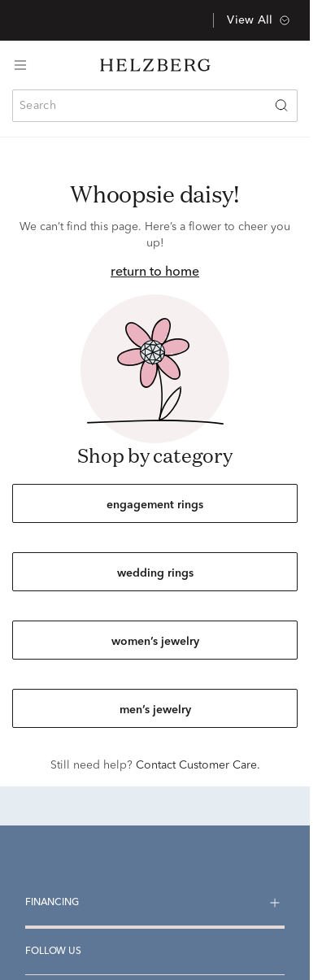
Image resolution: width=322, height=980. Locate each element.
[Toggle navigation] (20, 65)
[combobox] (155, 106)
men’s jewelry (155, 710)
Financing (52, 903)
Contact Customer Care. (198, 765)
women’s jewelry (155, 642)
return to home (155, 272)
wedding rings (155, 573)
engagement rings (155, 505)
